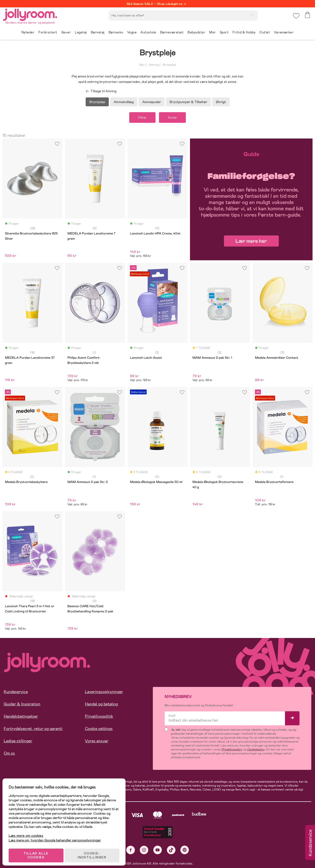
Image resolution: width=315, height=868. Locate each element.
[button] (296, 18)
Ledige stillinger (18, 742)
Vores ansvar (97, 742)
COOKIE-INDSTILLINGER (95, 851)
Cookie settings (99, 729)
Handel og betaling (101, 705)
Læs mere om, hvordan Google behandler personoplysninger (57, 836)
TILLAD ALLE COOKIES (38, 851)
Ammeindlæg (124, 102)
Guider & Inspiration (22, 705)
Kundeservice (16, 692)
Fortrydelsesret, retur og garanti (33, 729)
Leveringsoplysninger (104, 692)
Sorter (174, 118)
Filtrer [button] (140, 118)
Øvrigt (221, 102)
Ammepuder (152, 102)
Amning (154, 65)
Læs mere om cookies (28, 831)
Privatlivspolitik (99, 717)
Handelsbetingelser (21, 717)
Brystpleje (169, 65)
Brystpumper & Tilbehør (188, 102)
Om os (9, 754)
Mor (142, 65)
